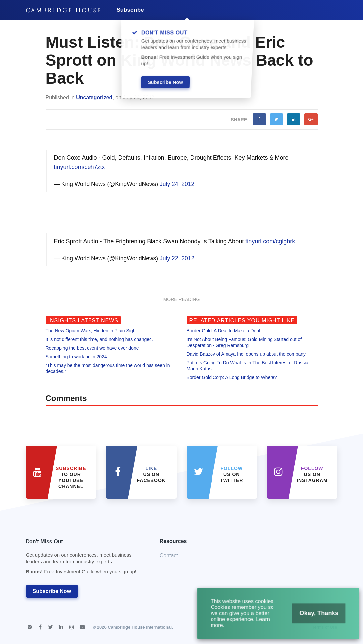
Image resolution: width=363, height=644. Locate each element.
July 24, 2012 (177, 184)
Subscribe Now (52, 591)
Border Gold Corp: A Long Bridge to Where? (232, 377)
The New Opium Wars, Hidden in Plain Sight (91, 331)
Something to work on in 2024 (76, 357)
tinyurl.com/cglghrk (270, 241)
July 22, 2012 (177, 258)
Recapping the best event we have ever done (92, 348)
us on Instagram (312, 474)
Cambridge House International (140, 627)
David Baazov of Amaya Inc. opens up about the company (246, 354)
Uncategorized (94, 97)
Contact (169, 556)
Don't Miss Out (85, 559)
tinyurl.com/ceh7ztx (80, 167)
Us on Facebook (151, 474)
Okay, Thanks (318, 614)
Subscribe (130, 10)
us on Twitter (232, 474)
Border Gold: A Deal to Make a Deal (223, 331)
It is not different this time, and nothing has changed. (99, 339)
